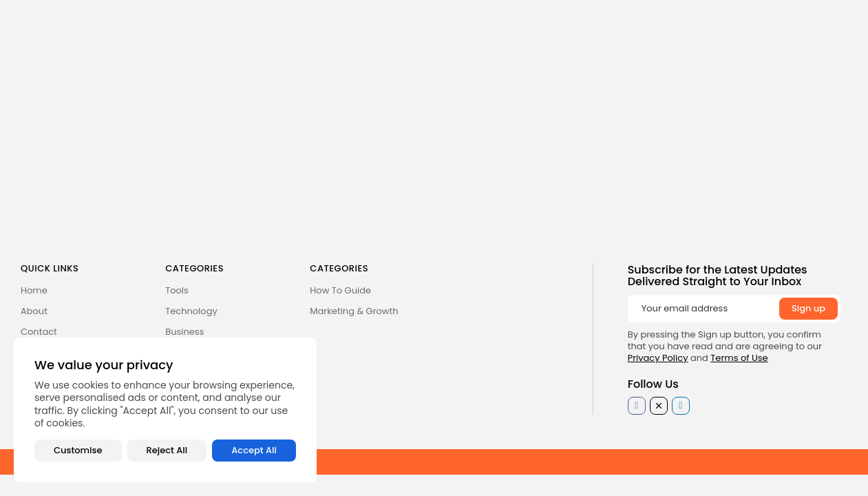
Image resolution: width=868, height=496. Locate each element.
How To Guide (340, 290)
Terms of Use (739, 358)
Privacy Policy (658, 358)
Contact (39, 332)
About (34, 311)
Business (184, 332)
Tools (177, 290)
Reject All (167, 450)
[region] (165, 410)
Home (34, 290)
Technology (191, 311)
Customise (78, 450)
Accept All (254, 450)
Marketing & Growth (354, 311)
